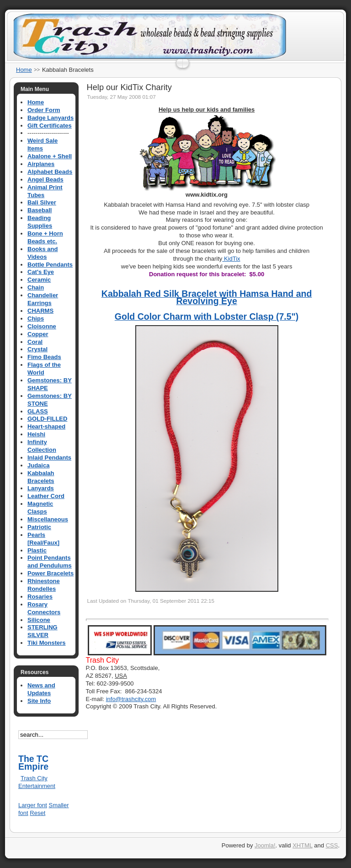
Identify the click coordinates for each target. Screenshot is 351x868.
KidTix (231, 259)
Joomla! (265, 845)
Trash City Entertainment (37, 782)
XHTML (303, 845)
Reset (37, 813)
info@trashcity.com (131, 699)
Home (24, 70)
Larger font (33, 805)
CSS (332, 845)
